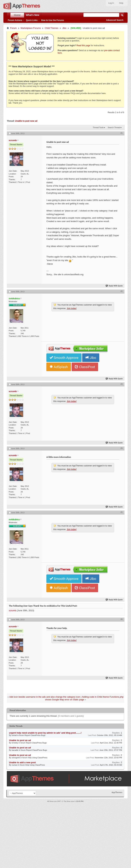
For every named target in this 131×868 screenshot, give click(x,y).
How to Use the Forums (53, 20)
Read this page (83, 45)
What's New (33, 15)
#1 (122, 133)
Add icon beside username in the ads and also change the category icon (45, 697)
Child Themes (52, 28)
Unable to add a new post (22, 762)
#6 (122, 619)
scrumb (13, 610)
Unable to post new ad (26, 121)
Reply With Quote (114, 286)
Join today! (72, 308)
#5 (122, 512)
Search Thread (114, 127)
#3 (122, 384)
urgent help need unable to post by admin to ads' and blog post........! (45, 733)
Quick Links (32, 20)
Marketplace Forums (31, 28)
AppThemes (117, 792)
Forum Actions (15, 20)
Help (121, 3)
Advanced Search (115, 20)
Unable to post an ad (20, 740)
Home (17, 15)
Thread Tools (98, 127)
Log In (111, 3)
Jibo (64, 28)
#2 (122, 291)
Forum (13, 28)
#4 (122, 448)
